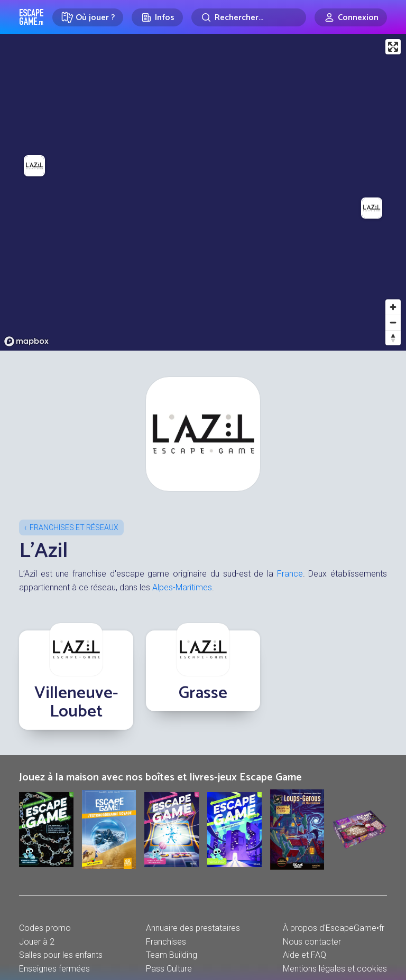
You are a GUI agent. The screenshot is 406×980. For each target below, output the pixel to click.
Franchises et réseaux (74, 527)
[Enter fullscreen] (393, 47)
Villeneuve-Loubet (76, 703)
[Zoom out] (393, 322)
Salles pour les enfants (61, 955)
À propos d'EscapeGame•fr (334, 928)
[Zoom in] (393, 307)
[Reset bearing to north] (393, 338)
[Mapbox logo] (26, 341)
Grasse (203, 693)
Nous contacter (312, 942)
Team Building (172, 955)
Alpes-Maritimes (182, 587)
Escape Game (31, 17)
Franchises (166, 942)
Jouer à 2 (37, 942)
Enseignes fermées (54, 969)
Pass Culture (169, 969)
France (290, 574)
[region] (203, 192)
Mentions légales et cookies (335, 969)
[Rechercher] (249, 17)
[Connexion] (351, 17)
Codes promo (45, 928)
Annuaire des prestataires (193, 928)
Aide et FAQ (304, 955)
